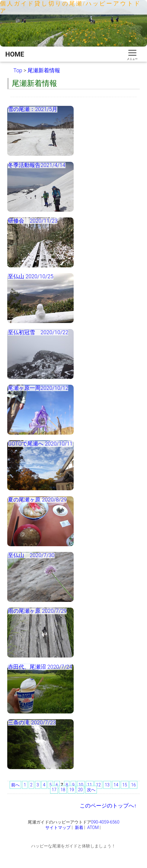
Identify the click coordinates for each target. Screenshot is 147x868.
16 (133, 785)
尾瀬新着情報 (44, 70)
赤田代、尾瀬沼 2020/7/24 (40, 667)
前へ (15, 785)
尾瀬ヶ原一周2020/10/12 (38, 388)
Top (18, 70)
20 (81, 790)
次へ (91, 790)
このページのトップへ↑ (108, 806)
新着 (79, 827)
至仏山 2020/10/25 (30, 276)
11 (90, 785)
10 (81, 785)
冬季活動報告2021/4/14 (37, 165)
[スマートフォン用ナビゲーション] (132, 54)
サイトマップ (58, 827)
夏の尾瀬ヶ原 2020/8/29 (37, 500)
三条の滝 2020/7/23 (32, 723)
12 (98, 785)
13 (107, 785)
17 (54, 790)
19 (72, 790)
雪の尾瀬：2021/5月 (33, 109)
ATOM (93, 827)
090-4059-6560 (105, 822)
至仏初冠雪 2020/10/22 (38, 332)
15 (125, 785)
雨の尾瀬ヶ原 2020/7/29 (37, 611)
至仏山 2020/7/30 (31, 555)
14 (116, 785)
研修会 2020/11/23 (33, 221)
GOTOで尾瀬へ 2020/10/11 (40, 444)
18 (63, 790)
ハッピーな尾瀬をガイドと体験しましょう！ (73, 846)
